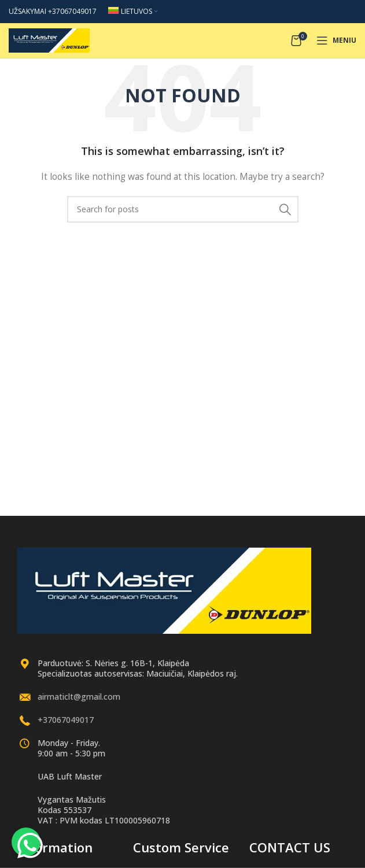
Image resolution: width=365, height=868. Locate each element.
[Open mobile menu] (336, 40)
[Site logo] (49, 40)
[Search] (183, 209)
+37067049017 (66, 720)
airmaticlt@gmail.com (79, 697)
